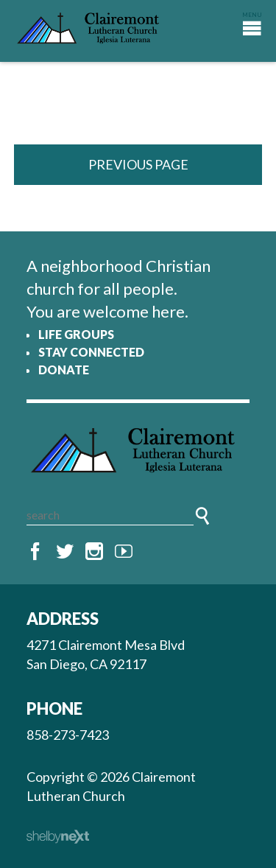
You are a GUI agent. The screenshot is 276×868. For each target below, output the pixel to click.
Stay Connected (91, 352)
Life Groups (76, 334)
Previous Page (138, 164)
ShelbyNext (58, 837)
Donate (64, 370)
